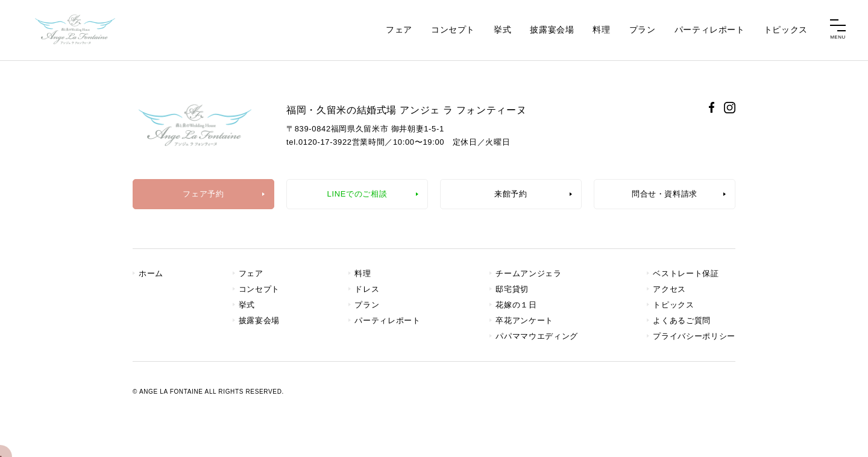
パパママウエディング (537, 336)
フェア (399, 30)
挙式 (502, 30)
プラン (643, 30)
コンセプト (453, 30)
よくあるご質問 (682, 320)
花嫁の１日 (516, 305)
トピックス (786, 30)
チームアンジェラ (528, 273)
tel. (319, 142)
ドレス (367, 289)
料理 (601, 30)
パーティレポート (710, 30)
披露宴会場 (552, 30)
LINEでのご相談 (357, 194)
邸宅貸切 (512, 289)
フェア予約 (203, 194)
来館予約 (511, 194)
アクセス (669, 289)
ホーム (151, 273)
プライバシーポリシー (694, 336)
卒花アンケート (524, 320)
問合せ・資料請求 (665, 194)
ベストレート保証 (686, 273)
